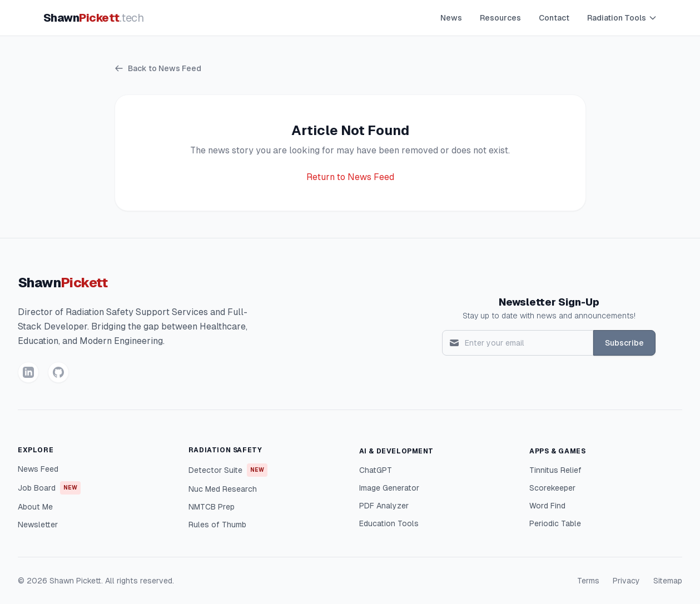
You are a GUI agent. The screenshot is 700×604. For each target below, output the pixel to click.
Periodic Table (555, 523)
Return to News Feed (350, 177)
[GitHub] (58, 372)
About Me (35, 507)
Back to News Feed (158, 68)
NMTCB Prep (212, 507)
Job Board (49, 488)
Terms (588, 581)
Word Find (547, 506)
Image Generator (389, 488)
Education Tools (389, 523)
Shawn (94, 18)
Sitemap (668, 581)
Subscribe (624, 343)
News (451, 18)
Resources (500, 18)
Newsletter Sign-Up (549, 302)
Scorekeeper (552, 488)
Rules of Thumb (217, 525)
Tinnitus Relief (555, 470)
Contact (554, 18)
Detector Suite (228, 470)
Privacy (626, 581)
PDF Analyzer (384, 506)
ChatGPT (376, 470)
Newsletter (38, 525)
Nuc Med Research (223, 489)
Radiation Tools (622, 18)
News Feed (38, 469)
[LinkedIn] (28, 372)
